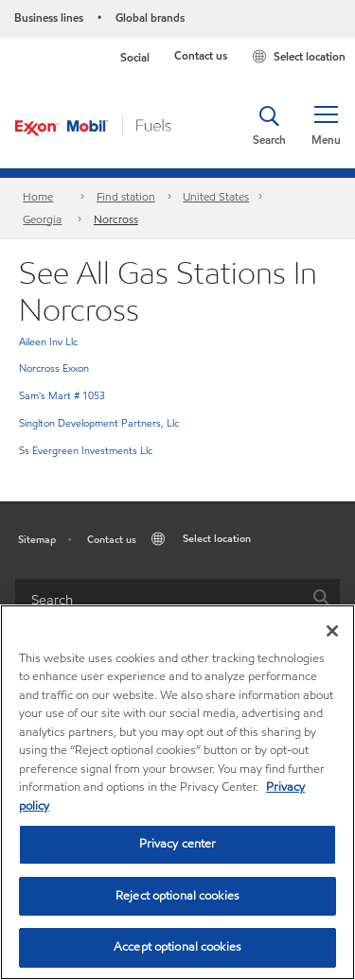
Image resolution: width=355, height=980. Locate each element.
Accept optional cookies (177, 947)
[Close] (332, 631)
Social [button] (135, 57)
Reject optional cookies (177, 896)
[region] (177, 792)
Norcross (116, 219)
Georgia (42, 219)
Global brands (150, 17)
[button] (326, 126)
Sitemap (37, 539)
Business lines (49, 17)
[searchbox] (159, 600)
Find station (126, 196)
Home (38, 196)
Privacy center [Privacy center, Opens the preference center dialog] (178, 844)
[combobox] (177, 600)
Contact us (201, 55)
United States (216, 196)
